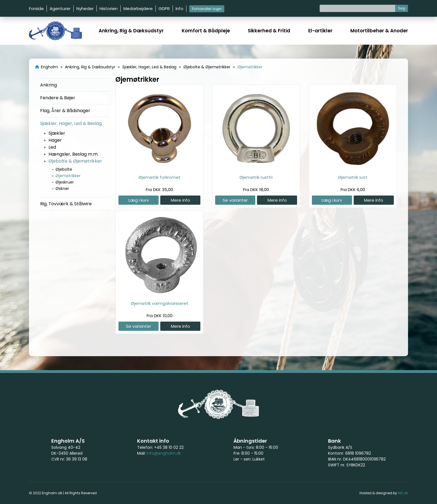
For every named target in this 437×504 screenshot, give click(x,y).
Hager (55, 140)
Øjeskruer (65, 182)
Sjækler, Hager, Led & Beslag (71, 123)
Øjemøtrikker (68, 176)
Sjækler (57, 133)
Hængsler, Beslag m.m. (73, 154)
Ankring (48, 85)
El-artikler (320, 31)
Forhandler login (207, 9)
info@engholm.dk (164, 453)
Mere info (180, 200)
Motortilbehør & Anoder (379, 31)
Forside (36, 9)
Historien (109, 9)
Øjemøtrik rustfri (256, 177)
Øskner (62, 189)
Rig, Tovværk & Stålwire (66, 204)
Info (179, 9)
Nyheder (85, 9)
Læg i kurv (139, 200)
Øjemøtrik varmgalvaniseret (160, 303)
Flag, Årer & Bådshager (65, 111)
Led (52, 147)
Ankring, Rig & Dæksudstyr (131, 31)
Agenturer (60, 9)
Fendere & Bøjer (58, 98)
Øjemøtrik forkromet (160, 177)
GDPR (164, 9)
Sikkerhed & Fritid (269, 31)
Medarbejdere (138, 9)
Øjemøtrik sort (353, 177)
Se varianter (235, 200)
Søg (402, 8)
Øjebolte (64, 169)
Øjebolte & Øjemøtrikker (75, 161)
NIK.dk (403, 493)
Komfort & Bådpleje (206, 31)
